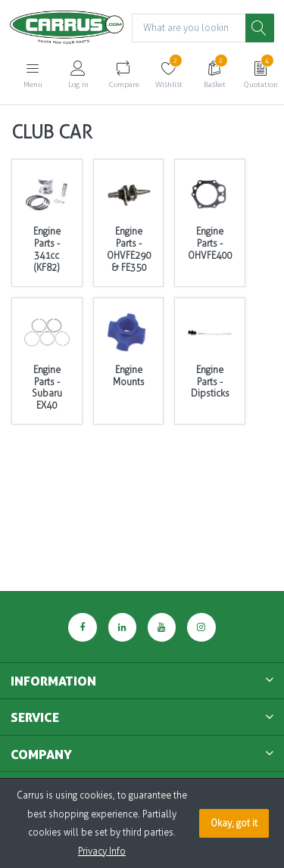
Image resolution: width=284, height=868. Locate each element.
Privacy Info (102, 851)
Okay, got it (234, 823)
